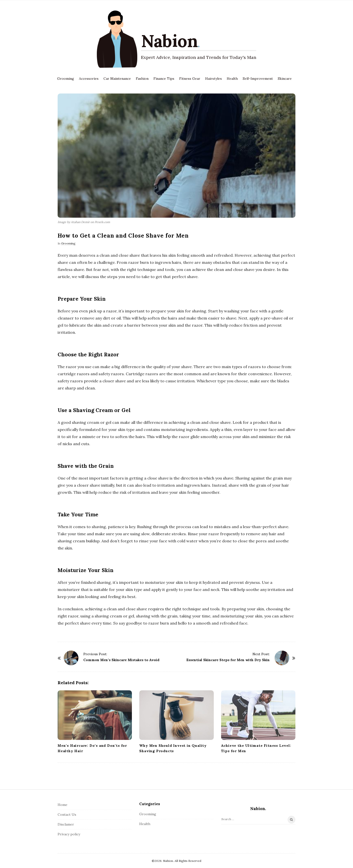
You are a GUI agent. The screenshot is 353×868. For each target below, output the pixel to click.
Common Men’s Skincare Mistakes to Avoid (121, 660)
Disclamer (66, 824)
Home (63, 805)
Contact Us (67, 815)
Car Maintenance (117, 79)
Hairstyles (214, 79)
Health (232, 79)
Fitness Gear (190, 79)
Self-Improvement (258, 79)
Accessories (89, 79)
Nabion (169, 41)
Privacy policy (69, 834)
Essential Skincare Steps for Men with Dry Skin (228, 660)
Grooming (66, 79)
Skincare (285, 79)
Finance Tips (164, 79)
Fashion (142, 79)
